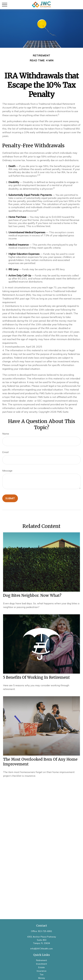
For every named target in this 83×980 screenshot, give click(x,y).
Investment (41, 964)
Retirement (41, 960)
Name (6, 434)
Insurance (42, 971)
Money (42, 978)
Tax (41, 974)
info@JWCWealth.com (41, 949)
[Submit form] (10, 498)
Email (5, 452)
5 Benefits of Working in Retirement (36, 677)
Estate (41, 967)
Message (7, 471)
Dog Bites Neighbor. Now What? (32, 595)
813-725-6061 (45, 931)
